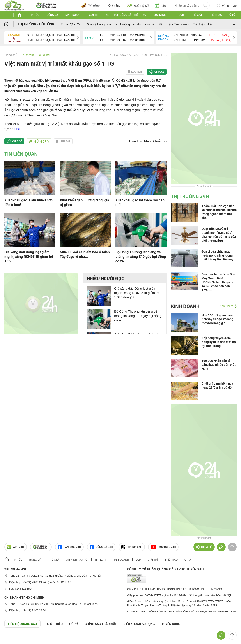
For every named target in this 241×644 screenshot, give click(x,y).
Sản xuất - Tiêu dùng (174, 24)
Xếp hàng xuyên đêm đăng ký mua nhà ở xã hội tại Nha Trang (219, 342)
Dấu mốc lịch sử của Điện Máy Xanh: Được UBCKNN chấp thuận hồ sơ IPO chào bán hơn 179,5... (219, 282)
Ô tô (232, 15)
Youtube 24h (163, 547)
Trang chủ (11, 55)
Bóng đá (52, 15)
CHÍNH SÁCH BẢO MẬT (101, 624)
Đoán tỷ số (138, 5)
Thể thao (216, 15)
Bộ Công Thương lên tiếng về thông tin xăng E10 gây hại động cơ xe (141, 257)
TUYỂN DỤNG (171, 624)
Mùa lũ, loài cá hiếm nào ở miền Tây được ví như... (85, 254)
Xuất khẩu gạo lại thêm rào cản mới (140, 202)
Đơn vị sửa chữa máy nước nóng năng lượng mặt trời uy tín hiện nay (217, 255)
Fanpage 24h (69, 547)
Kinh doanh (73, 15)
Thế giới (197, 15)
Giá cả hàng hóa (99, 24)
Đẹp (138, 560)
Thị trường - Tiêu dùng (36, 24)
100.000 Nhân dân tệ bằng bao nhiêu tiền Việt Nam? (219, 365)
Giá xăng (115, 5)
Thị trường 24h (72, 24)
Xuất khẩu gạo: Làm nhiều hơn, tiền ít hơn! (29, 202)
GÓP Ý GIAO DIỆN (13, 638)
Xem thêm (226, 306)
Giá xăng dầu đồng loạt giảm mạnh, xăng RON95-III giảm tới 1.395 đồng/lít (137, 293)
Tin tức (34, 15)
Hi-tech (179, 15)
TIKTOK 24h (132, 547)
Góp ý (74, 624)
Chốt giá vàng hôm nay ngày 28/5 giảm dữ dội (217, 385)
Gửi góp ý (39, 141)
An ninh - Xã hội (77, 560)
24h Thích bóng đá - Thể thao (126, 15)
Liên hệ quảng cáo (22, 624)
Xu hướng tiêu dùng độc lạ (135, 24)
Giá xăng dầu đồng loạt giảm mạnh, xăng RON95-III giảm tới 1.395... (29, 257)
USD (18, 129)
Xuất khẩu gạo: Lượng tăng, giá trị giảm (84, 202)
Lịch (161, 5)
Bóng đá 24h (101, 547)
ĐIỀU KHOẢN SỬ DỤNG (139, 624)
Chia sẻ (159, 72)
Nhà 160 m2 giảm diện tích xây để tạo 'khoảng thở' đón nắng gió (217, 319)
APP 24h (16, 547)
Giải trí (94, 15)
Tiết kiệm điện (203, 24)
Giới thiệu (55, 624)
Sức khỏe (160, 15)
